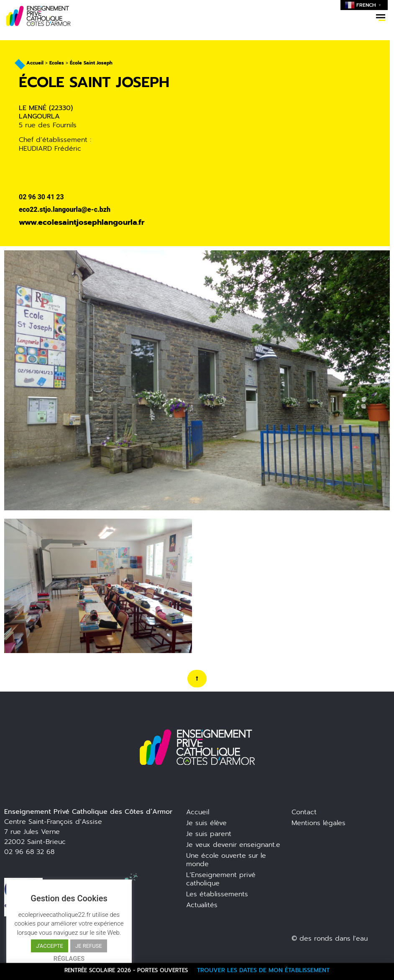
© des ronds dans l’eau (330, 939)
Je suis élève (206, 823)
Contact (304, 812)
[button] (381, 18)
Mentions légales (319, 823)
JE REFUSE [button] (89, 946)
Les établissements (217, 894)
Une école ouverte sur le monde (226, 860)
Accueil (35, 63)
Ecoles (57, 63)
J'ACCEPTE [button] (50, 946)
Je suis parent (209, 834)
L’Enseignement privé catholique (221, 879)
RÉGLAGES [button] (69, 959)
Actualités (202, 905)
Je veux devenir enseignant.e (233, 845)
